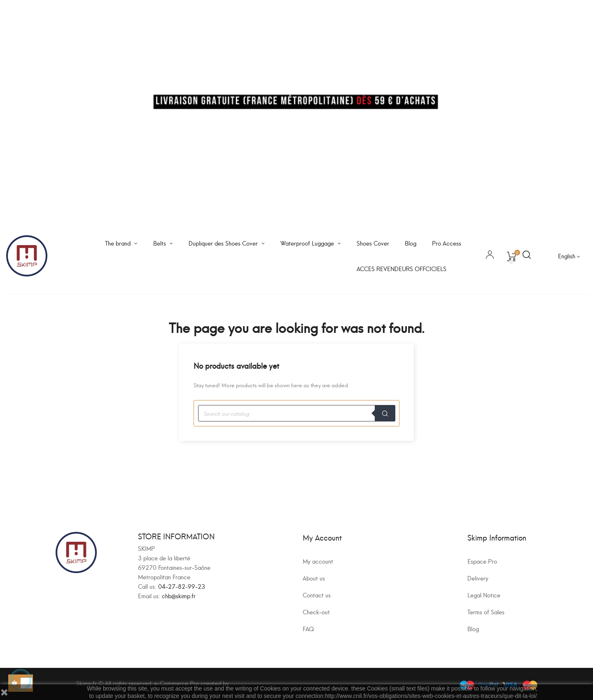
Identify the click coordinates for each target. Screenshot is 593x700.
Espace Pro (482, 561)
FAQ (308, 629)
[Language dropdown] (569, 256)
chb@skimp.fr (179, 596)
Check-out (316, 612)
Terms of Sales (486, 612)
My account (318, 561)
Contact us (317, 595)
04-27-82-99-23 (182, 586)
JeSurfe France (250, 683)
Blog (473, 629)
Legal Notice (484, 595)
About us (314, 578)
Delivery (478, 578)
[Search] (296, 413)
